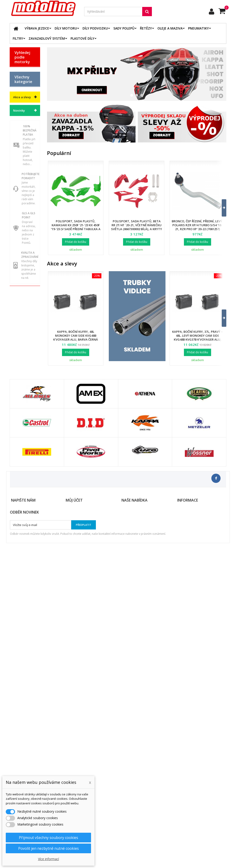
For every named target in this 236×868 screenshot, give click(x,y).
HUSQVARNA (24, 103)
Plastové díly (82, 38)
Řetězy (146, 28)
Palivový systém (21, 291)
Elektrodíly (22, 238)
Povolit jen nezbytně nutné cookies (49, 848)
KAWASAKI (22, 111)
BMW (18, 79)
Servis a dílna (20, 323)
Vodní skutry (24, 356)
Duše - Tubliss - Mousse (21, 336)
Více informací (49, 859)
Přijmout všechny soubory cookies (49, 838)
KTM (18, 119)
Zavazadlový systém (47, 38)
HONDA (20, 95)
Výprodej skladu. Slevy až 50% (21, 389)
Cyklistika (21, 364)
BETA (18, 71)
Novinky (19, 423)
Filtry (18, 38)
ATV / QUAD (23, 143)
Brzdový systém (21, 268)
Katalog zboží (20, 173)
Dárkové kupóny (21, 374)
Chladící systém (21, 279)
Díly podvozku (95, 28)
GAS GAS (21, 87)
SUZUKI (20, 127)
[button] (221, 208)
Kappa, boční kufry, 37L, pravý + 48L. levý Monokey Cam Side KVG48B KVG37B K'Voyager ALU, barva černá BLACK (198, 337)
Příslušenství (24, 348)
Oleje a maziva (170, 28)
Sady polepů (124, 28)
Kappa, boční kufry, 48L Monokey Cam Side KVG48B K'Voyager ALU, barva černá (76, 336)
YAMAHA (21, 135)
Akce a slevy (22, 410)
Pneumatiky (198, 28)
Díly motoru (66, 28)
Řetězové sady (21, 248)
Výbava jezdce (37, 28)
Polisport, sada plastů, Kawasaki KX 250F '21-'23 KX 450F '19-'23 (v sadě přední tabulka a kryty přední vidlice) (76, 227)
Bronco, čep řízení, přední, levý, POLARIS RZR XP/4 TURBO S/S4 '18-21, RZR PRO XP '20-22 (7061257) (197, 225)
